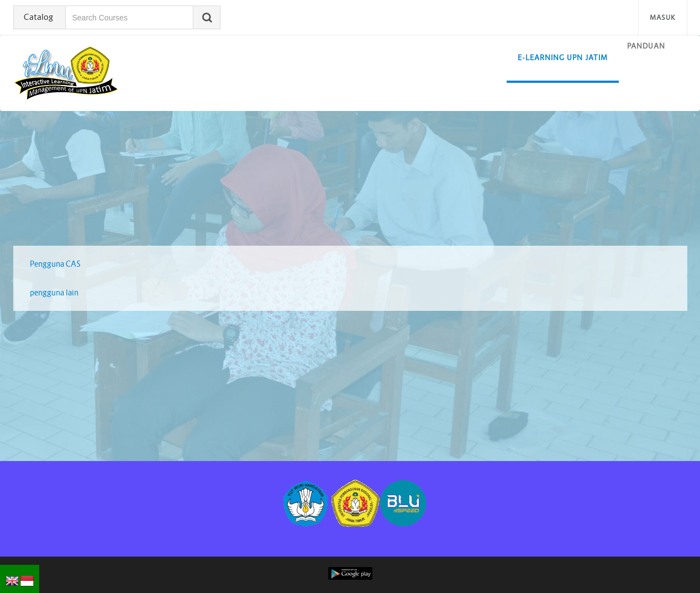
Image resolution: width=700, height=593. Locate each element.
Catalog (38, 17)
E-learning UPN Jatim (563, 58)
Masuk (663, 17)
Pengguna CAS (55, 264)
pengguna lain (54, 293)
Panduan (646, 46)
